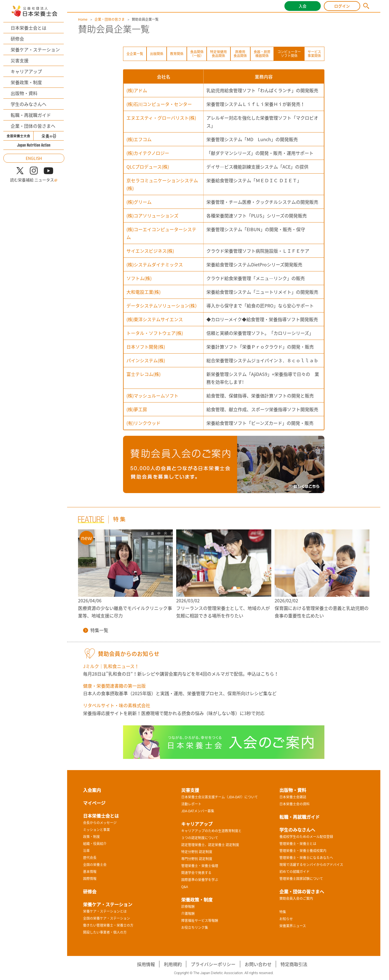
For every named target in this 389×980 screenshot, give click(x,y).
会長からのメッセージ (100, 823)
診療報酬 (188, 906)
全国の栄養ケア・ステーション (107, 918)
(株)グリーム (139, 202)
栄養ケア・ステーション (35, 49)
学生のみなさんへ (29, 104)
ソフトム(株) (139, 278)
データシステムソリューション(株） (163, 306)
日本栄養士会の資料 (294, 804)
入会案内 (92, 790)
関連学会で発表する (196, 873)
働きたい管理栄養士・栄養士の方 (108, 925)
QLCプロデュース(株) (148, 167)
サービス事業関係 (314, 54)
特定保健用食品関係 (218, 54)
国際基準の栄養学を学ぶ (200, 880)
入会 (303, 6)
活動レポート (191, 804)
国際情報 (90, 879)
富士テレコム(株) (143, 374)
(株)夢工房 (137, 409)
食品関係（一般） (197, 54)
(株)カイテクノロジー (148, 153)
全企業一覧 (135, 54)
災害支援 (20, 60)
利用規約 (173, 964)
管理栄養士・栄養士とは (298, 844)
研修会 (17, 39)
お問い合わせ (258, 964)
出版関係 (157, 54)
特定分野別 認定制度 (197, 852)
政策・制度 (91, 837)
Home (83, 19)
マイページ (94, 803)
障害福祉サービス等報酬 (200, 920)
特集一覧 (96, 630)
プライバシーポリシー (213, 964)
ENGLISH (34, 158)
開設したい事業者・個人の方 (105, 932)
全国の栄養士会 (95, 865)
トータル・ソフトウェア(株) (155, 333)
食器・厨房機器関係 (262, 54)
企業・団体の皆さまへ (33, 126)
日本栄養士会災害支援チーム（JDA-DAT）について (220, 797)
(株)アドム (137, 90)
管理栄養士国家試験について (301, 879)
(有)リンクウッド (143, 423)
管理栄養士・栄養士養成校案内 (303, 851)
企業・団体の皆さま (110, 19)
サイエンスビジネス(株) (150, 251)
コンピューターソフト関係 (289, 54)
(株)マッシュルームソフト (152, 396)
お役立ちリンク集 (195, 927)
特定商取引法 (294, 964)
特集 (283, 912)
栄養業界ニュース (293, 926)
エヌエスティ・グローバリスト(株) (161, 118)
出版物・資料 (24, 93)
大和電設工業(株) (143, 292)
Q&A (185, 887)
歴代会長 (90, 858)
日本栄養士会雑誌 (293, 797)
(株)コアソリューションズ (152, 216)
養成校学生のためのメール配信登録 (306, 837)
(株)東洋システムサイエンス (155, 319)
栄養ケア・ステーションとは (105, 911)
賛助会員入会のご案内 (296, 898)
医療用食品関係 (240, 54)
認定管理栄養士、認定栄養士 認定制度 (210, 845)
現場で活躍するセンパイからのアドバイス (311, 865)
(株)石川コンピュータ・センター (159, 104)
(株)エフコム (139, 139)
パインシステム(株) (146, 360)
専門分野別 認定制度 (197, 859)
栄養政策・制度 (26, 82)
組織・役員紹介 (95, 844)
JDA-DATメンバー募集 (198, 811)
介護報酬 (188, 913)
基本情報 (90, 872)
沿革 (86, 851)
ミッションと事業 (96, 830)
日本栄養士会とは (29, 28)
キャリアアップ (26, 71)
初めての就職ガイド (294, 872)
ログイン (342, 6)
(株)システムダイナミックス (155, 264)
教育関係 (177, 54)
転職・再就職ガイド (31, 115)
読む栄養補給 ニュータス (34, 180)
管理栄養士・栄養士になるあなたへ (306, 858)
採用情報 (146, 964)
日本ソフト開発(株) (146, 347)
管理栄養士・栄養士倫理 (200, 866)
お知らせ (286, 919)
